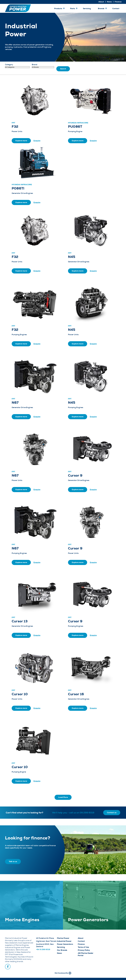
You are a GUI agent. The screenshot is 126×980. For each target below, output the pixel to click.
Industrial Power (64, 941)
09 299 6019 (87, 813)
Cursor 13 (20, 621)
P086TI (18, 188)
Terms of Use (83, 947)
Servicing (87, 8)
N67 (15, 403)
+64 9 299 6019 (43, 949)
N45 (72, 257)
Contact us (112, 813)
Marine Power (63, 938)
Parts (73, 8)
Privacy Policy (84, 950)
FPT (13, 123)
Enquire (37, 141)
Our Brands (62, 950)
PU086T (75, 127)
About (81, 938)
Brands (101, 8)
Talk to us (13, 861)
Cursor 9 (75, 475)
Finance (81, 944)
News (59, 953)
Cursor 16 (76, 694)
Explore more (21, 141)
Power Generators (65, 944)
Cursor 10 (20, 694)
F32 (15, 127)
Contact (116, 8)
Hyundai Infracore (78, 123)
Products (58, 8)
